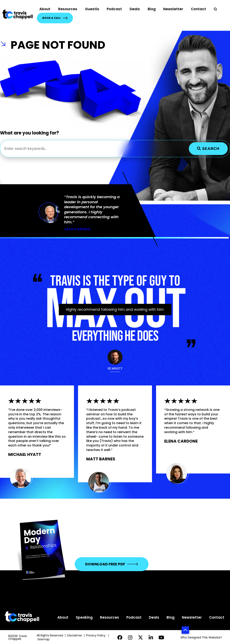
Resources (68, 9)
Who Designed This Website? (201, 637)
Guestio (92, 9)
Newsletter (173, 9)
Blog (152, 9)
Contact (198, 9)
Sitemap (44, 639)
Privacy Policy (96, 635)
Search (208, 149)
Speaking (84, 617)
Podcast (114, 9)
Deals (135, 9)
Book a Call (55, 18)
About (45, 9)
